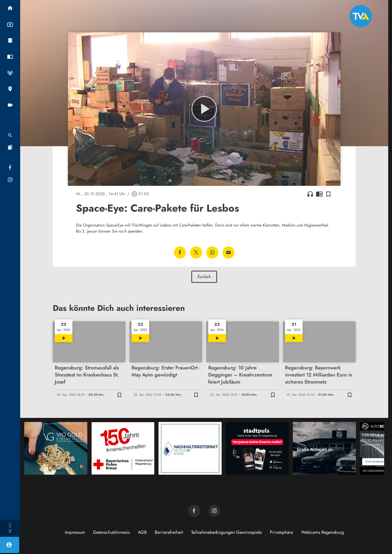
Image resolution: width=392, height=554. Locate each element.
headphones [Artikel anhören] (310, 194)
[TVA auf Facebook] (194, 511)
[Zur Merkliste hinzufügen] (328, 194)
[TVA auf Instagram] (214, 511)
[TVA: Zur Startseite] (361, 16)
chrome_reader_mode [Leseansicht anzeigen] (319, 194)
